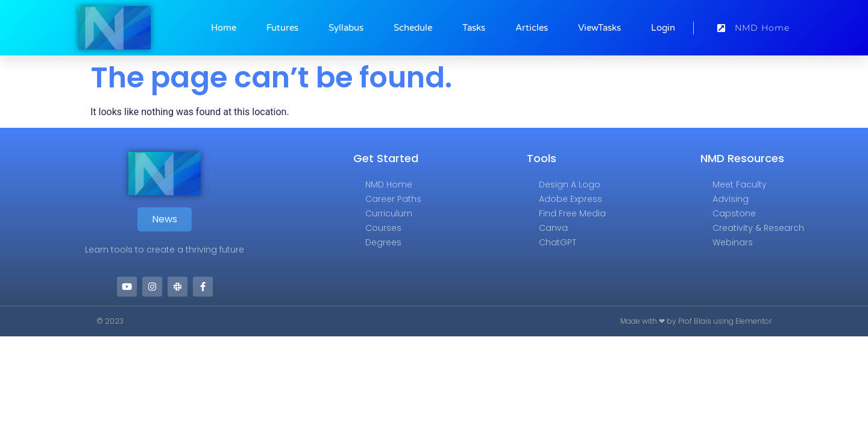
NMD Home (389, 184)
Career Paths (393, 199)
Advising (731, 199)
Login (663, 28)
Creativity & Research (758, 228)
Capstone (734, 213)
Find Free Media (572, 213)
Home (224, 28)
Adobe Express (571, 199)
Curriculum (389, 213)
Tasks (474, 28)
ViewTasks (599, 28)
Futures (282, 28)
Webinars (733, 242)
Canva (553, 228)
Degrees (383, 242)
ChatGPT (558, 242)
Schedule (413, 28)
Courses (383, 228)
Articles (532, 28)
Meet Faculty (740, 184)
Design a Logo (570, 184)
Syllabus (346, 28)
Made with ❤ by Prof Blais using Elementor (696, 321)
